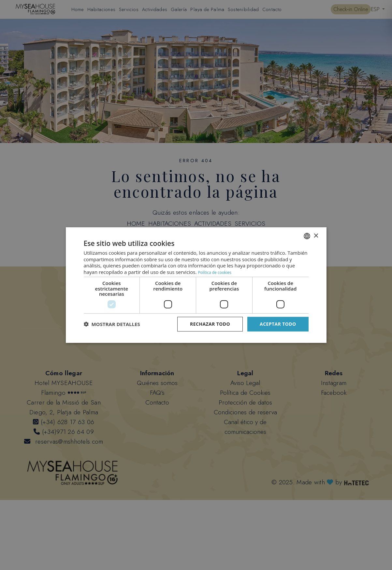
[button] (112, 324)
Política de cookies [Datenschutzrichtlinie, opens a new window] (215, 272)
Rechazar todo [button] (210, 324)
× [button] (316, 236)
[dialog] (196, 285)
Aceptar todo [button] (278, 324)
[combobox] (307, 236)
